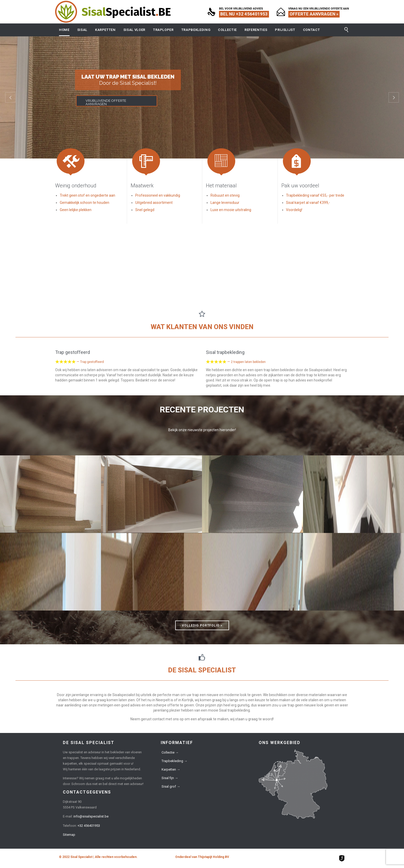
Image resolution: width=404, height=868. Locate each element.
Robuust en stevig (225, 195)
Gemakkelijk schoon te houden (85, 203)
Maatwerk (142, 186)
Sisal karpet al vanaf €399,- (308, 203)
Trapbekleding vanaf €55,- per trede (315, 195)
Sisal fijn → (170, 778)
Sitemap (69, 835)
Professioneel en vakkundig (158, 195)
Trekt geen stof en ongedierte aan (87, 195)
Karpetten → (171, 769)
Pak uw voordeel (300, 186)
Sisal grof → (171, 786)
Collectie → (170, 752)
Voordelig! (294, 210)
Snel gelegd (145, 210)
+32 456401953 (89, 826)
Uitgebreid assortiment (154, 203)
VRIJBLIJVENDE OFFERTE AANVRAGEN (106, 102)
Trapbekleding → (174, 761)
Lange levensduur (225, 203)
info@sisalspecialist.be (91, 816)
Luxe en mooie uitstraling (231, 210)
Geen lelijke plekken (76, 210)
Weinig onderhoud (76, 186)
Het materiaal (221, 186)
